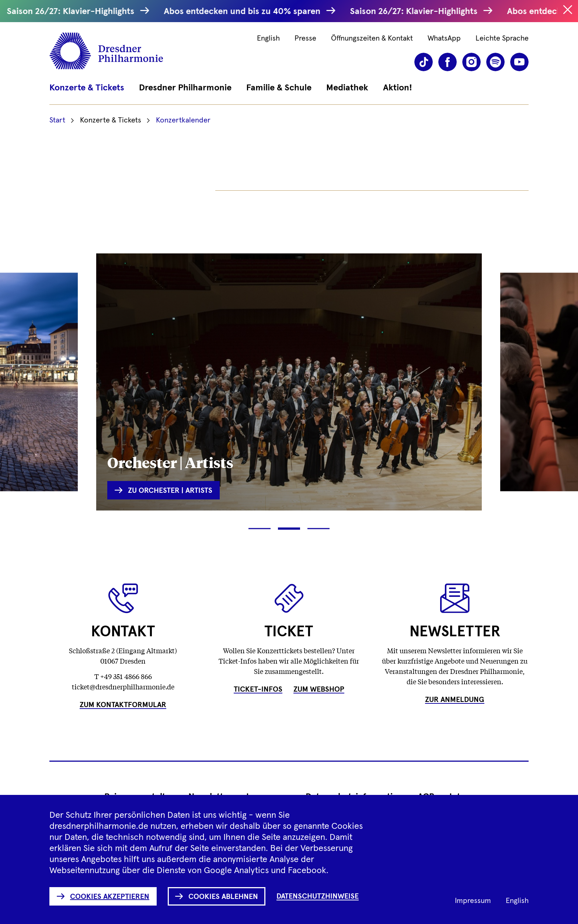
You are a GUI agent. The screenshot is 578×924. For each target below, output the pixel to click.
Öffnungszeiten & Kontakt (372, 38)
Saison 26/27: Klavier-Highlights (74, 11)
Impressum (473, 901)
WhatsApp (444, 38)
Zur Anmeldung (455, 700)
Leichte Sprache (502, 38)
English (268, 38)
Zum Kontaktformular (123, 705)
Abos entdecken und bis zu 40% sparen (245, 11)
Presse (305, 38)
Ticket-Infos (258, 689)
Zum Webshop (319, 689)
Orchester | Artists (170, 462)
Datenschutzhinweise (318, 896)
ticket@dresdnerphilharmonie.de (123, 686)
